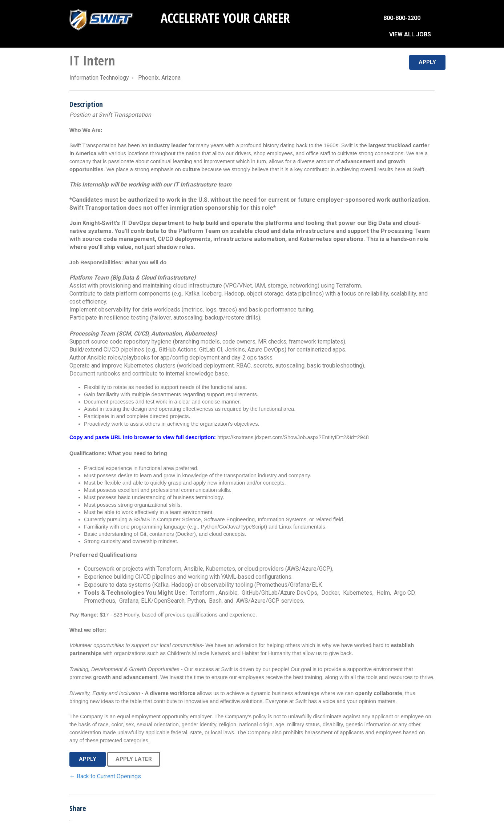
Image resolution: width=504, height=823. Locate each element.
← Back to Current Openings (105, 776)
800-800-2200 (402, 18)
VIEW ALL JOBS (410, 34)
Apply (427, 62)
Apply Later (134, 759)
